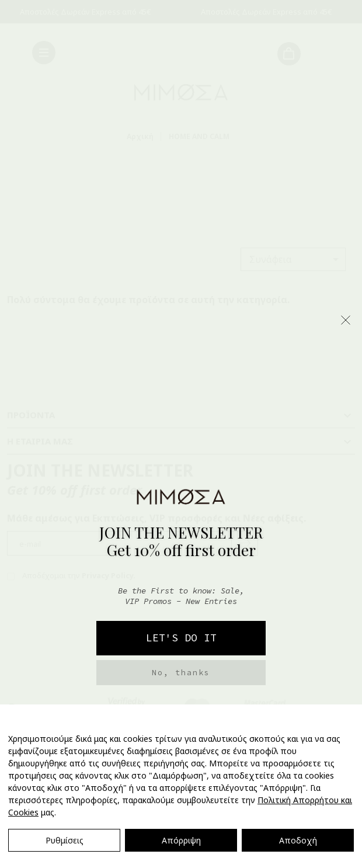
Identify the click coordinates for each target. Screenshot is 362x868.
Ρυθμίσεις (65, 840)
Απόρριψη (181, 840)
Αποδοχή (298, 840)
